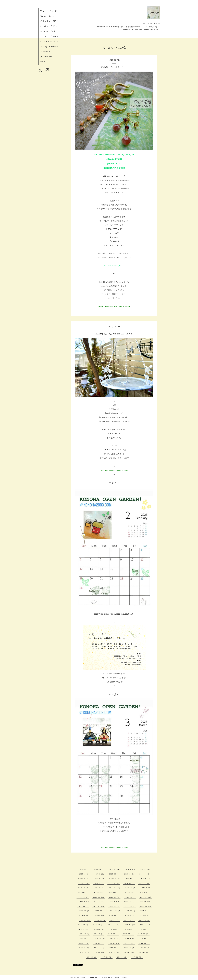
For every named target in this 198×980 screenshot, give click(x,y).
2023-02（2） (146, 897)
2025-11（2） (84, 874)
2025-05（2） (84, 878)
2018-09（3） (114, 943)
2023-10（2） (115, 892)
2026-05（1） (84, 869)
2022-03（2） (85, 911)
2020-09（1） (99, 925)
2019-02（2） (115, 939)
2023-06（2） (83, 897)
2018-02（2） (130, 948)
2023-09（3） (130, 892)
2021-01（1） (115, 920)
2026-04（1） (100, 869)
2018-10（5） (99, 943)
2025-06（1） (145, 874)
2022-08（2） (83, 906)
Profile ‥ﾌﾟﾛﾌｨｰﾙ (49, 36)
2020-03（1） (100, 929)
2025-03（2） (115, 878)
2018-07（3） (129, 943)
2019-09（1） (114, 934)
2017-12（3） (85, 952)
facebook (45, 51)
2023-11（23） (99, 892)
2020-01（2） (131, 929)
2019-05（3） (85, 939)
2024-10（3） (114, 883)
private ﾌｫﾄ (46, 56)
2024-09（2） (129, 883)
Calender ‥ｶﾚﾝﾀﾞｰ (50, 21)
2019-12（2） (146, 929)
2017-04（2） (107, 957)
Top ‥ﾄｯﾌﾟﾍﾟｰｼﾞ (49, 11)
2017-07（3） (129, 952)
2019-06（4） (144, 934)
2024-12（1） (84, 883)
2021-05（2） (130, 915)
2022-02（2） (100, 911)
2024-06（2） (84, 888)
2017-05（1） (92, 957)
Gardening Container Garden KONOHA (93, 977)
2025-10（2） (99, 874)
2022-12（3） (99, 902)
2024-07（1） (145, 883)
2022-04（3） (146, 906)
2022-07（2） (99, 906)
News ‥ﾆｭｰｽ (47, 16)
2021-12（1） (131, 911)
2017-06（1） (144, 952)
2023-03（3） (130, 897)
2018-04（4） (99, 948)
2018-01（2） (145, 948)
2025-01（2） (146, 878)
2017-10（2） (114, 952)
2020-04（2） (84, 929)
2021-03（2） (85, 920)
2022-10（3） (129, 902)
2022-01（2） (116, 911)
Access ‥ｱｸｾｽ (48, 31)
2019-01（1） (130, 939)
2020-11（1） (144, 920)
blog (43, 61)
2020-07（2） (130, 925)
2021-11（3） (145, 911)
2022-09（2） (145, 902)
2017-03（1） (122, 957)
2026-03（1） (115, 869)
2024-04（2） (99, 888)
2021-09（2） (99, 915)
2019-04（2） (100, 939)
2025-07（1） (130, 874)
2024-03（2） (115, 888)
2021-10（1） (84, 915)
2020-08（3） (114, 925)
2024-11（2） (99, 883)
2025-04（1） (99, 878)
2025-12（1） (145, 869)
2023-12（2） (84, 892)
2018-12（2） (145, 939)
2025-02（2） (130, 878)
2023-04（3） (115, 897)
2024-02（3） (131, 888)
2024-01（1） (146, 888)
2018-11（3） (84, 943)
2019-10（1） (99, 934)
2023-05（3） (99, 897)
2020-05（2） (146, 925)
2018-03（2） (115, 948)
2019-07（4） (129, 934)
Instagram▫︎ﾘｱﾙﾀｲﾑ (50, 46)
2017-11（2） (100, 952)
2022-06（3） (115, 906)
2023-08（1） (146, 892)
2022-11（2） (114, 902)
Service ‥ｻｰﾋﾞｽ (49, 26)
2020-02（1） (115, 929)
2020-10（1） (83, 925)
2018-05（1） (84, 948)
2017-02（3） (137, 957)
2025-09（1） (115, 874)
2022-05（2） (130, 906)
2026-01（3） (130, 869)
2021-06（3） (115, 915)
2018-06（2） (145, 943)
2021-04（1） (145, 915)
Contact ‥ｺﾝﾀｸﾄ (49, 41)
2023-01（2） (84, 902)
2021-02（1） (100, 920)
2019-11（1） (85, 934)
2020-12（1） (130, 920)
